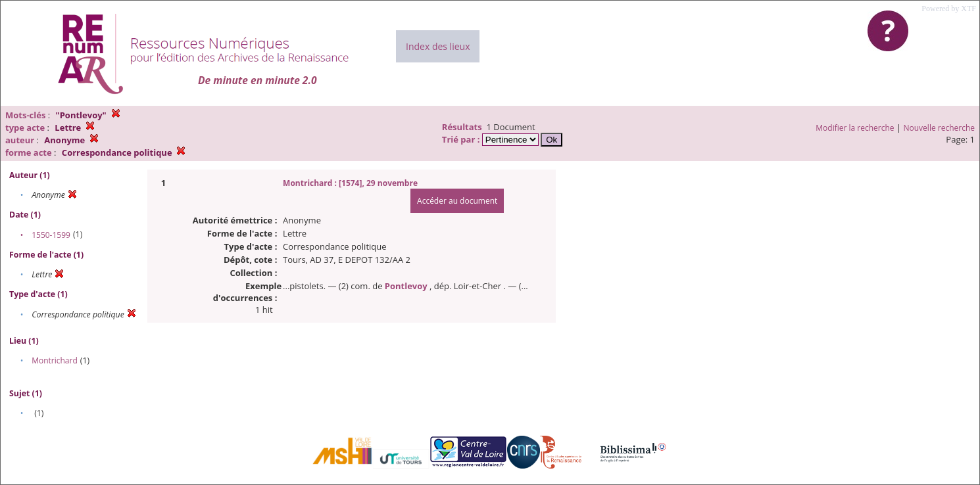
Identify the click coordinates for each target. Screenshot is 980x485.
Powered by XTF (949, 9)
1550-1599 (51, 235)
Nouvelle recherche (940, 128)
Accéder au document (457, 201)
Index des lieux (438, 46)
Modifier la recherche (855, 128)
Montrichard (55, 360)
